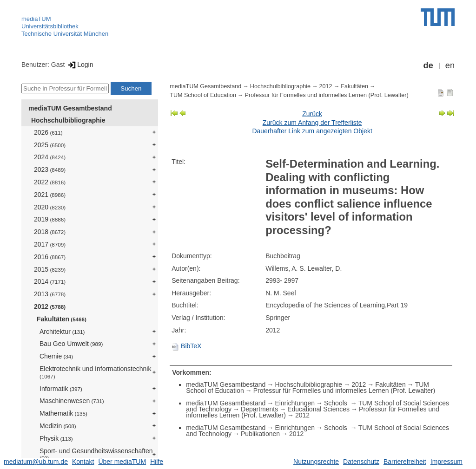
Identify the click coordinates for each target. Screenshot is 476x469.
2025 (50, 145)
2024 (50, 157)
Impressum (446, 462)
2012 (50, 306)
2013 (50, 294)
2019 (50, 219)
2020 (50, 207)
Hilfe (157, 462)
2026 (48, 132)
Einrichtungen (295, 403)
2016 (50, 257)
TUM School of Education (203, 95)
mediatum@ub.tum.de (36, 462)
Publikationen (260, 434)
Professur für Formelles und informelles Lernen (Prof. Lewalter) (327, 95)
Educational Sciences (318, 409)
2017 (50, 244)
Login (80, 65)
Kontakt (83, 462)
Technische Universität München (65, 34)
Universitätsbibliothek (50, 26)
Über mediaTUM (122, 462)
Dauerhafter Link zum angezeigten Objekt (312, 131)
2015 (50, 269)
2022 (50, 182)
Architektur (62, 332)
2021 (50, 195)
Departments (259, 409)
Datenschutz (361, 462)
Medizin (58, 426)
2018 (50, 232)
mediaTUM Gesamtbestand (70, 108)
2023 (50, 169)
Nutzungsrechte (316, 462)
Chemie (56, 356)
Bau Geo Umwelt (71, 344)
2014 (50, 281)
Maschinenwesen (72, 401)
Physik (56, 438)
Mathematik (63, 413)
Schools (337, 403)
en (450, 65)
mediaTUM (36, 19)
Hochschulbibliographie (68, 120)
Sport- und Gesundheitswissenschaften (96, 454)
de (428, 65)
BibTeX (186, 346)
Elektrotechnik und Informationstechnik (95, 372)
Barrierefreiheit (405, 462)
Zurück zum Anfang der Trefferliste (312, 123)
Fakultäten (62, 319)
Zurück (312, 114)
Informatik (61, 389)
